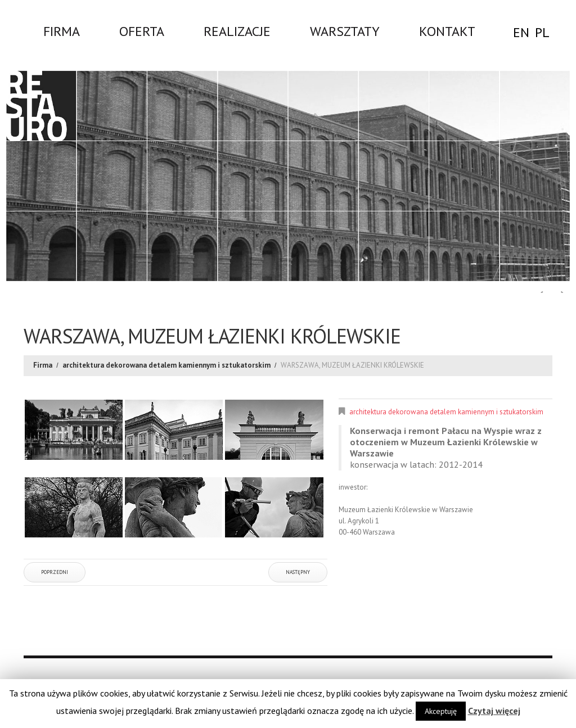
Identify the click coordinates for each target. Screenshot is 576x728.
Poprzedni (55, 572)
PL (542, 32)
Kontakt (447, 31)
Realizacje (237, 31)
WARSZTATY (345, 31)
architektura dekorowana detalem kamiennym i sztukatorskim (166, 365)
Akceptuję (441, 711)
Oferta (142, 31)
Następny (298, 572)
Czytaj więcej (494, 711)
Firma (62, 31)
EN (521, 32)
